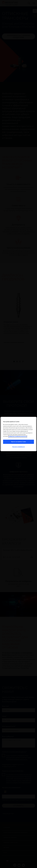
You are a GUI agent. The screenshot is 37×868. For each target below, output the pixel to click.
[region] (18, 434)
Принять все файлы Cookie (18, 442)
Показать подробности (18, 447)
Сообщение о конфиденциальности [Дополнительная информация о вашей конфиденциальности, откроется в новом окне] (18, 436)
